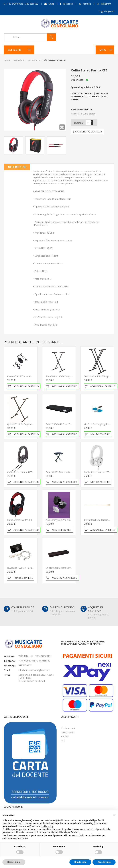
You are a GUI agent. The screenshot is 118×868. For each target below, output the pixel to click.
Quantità (78, 123)
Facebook (68, 4)
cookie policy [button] (47, 826)
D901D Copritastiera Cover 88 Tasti (63, 568)
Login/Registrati (106, 11)
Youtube (87, 4)
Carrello (65, 736)
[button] (114, 815)
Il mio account (68, 728)
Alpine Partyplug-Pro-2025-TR (60, 520)
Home (7, 60)
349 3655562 (25, 665)
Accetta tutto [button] (104, 862)
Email (51, 4)
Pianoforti (19, 60)
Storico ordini (68, 732)
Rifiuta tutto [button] (80, 862)
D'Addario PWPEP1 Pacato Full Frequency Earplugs (33, 568)
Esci (63, 741)
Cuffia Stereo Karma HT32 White (100, 472)
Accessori (33, 60)
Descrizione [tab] (17, 167)
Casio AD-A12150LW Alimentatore (24, 376)
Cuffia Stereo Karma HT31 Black (23, 472)
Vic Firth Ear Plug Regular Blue (99, 424)
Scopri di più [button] (14, 862)
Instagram (106, 4)
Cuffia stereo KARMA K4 (19, 520)
